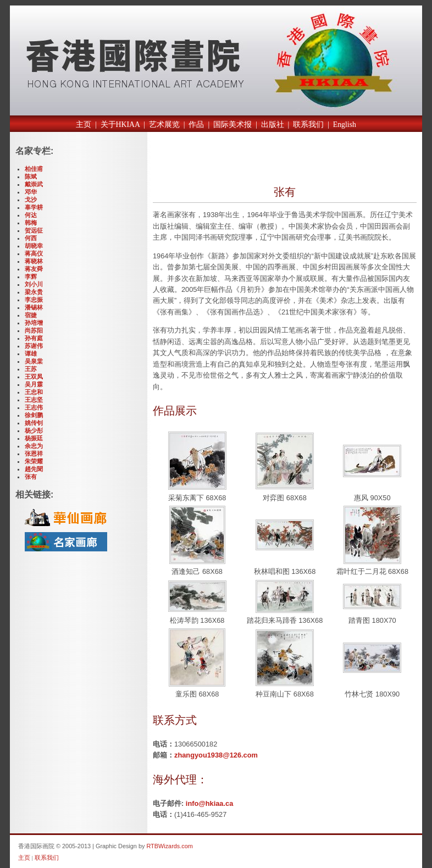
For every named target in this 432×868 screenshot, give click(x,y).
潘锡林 (34, 307)
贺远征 (34, 230)
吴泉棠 (34, 361)
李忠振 (34, 300)
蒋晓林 (34, 261)
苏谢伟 (34, 346)
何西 (31, 238)
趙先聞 (34, 469)
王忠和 (34, 392)
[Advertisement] (281, 161)
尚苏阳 (34, 330)
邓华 (31, 192)
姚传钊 (34, 423)
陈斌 (31, 176)
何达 (31, 215)
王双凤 (34, 377)
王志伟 (34, 407)
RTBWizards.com (169, 846)
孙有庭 (34, 338)
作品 (196, 125)
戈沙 (31, 200)
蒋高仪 (34, 253)
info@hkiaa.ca (209, 803)
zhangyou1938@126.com (216, 755)
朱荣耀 (34, 461)
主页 (84, 125)
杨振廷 (34, 438)
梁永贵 (34, 292)
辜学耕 (34, 207)
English (345, 125)
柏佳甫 (34, 169)
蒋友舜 (34, 269)
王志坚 (34, 400)
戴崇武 (34, 184)
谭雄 (31, 353)
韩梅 (31, 223)
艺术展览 (164, 125)
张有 (31, 477)
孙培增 (34, 323)
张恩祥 (34, 454)
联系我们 (308, 125)
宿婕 (31, 315)
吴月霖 (34, 384)
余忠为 (34, 446)
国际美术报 (232, 125)
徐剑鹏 (34, 415)
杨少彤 (34, 430)
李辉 (31, 277)
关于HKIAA (120, 125)
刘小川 (34, 284)
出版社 (273, 125)
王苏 (31, 369)
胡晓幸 (34, 246)
